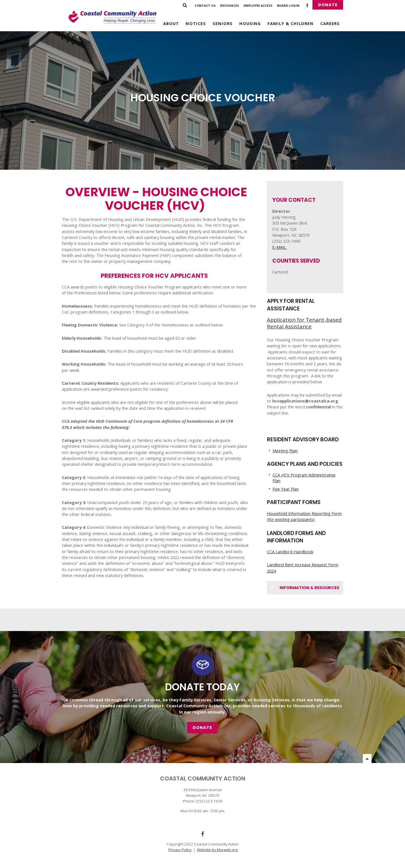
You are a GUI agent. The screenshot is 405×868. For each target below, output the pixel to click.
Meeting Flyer (285, 451)
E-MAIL (280, 247)
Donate (328, 5)
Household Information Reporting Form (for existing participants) (304, 516)
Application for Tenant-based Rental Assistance (304, 323)
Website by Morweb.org (217, 850)
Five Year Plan (286, 489)
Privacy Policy (180, 850)
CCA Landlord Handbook (290, 552)
